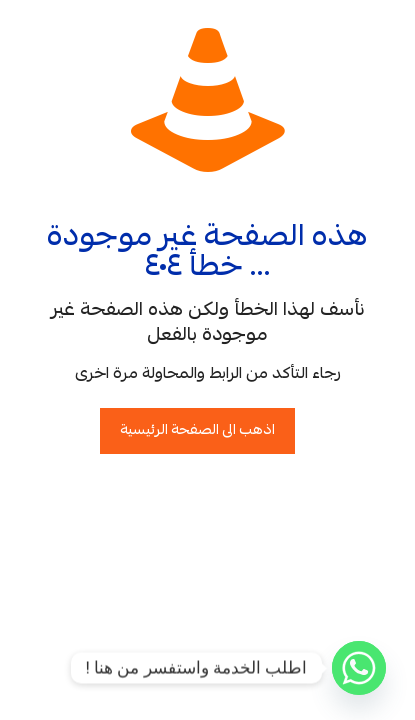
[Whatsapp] (359, 668)
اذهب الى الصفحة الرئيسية (197, 431)
